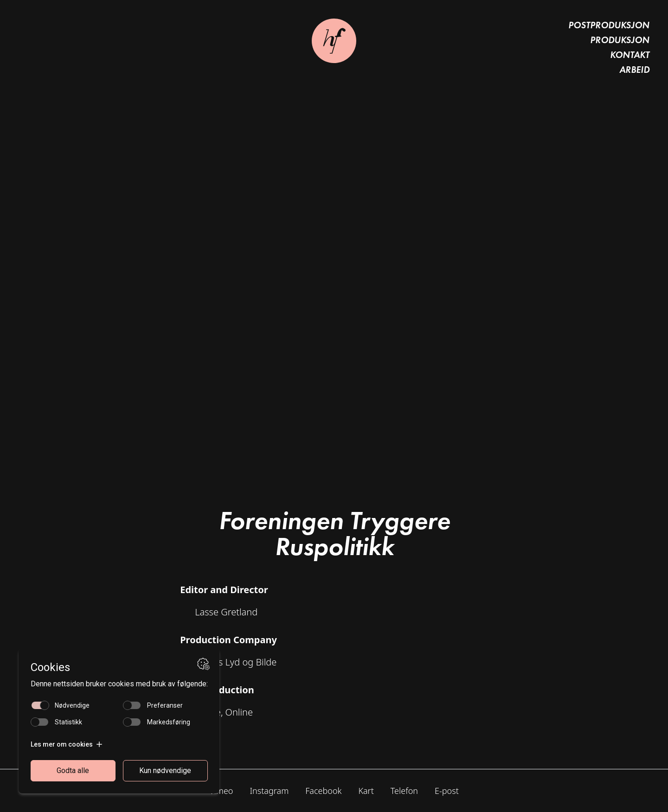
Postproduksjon (609, 25)
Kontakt (630, 55)
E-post (447, 791)
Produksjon (620, 40)
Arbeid (634, 70)
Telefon (404, 791)
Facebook (323, 791)
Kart (366, 791)
